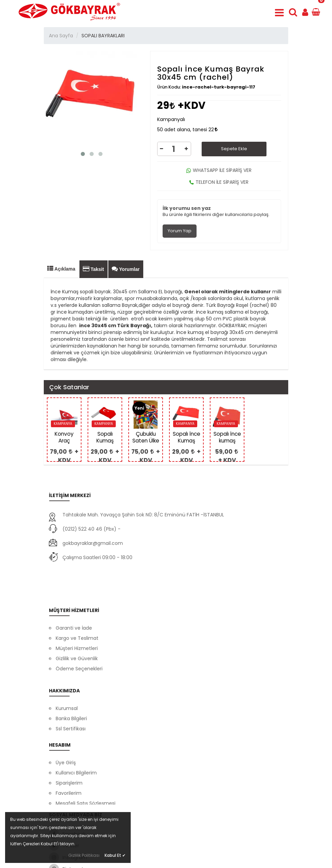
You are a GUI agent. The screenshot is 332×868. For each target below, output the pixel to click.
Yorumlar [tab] (126, 269)
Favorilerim (69, 760)
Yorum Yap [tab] (180, 231)
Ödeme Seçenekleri (79, 633)
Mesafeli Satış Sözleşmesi (86, 770)
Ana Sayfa (61, 36)
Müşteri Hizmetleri (77, 613)
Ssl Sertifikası (71, 687)
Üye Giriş (66, 730)
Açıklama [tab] (61, 269)
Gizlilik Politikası (84, 855)
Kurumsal (67, 666)
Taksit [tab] (93, 269)
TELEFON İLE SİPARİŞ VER (219, 182)
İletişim (64, 697)
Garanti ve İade (74, 593)
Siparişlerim (69, 750)
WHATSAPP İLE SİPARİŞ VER (219, 170)
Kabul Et (115, 855)
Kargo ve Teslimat (77, 603)
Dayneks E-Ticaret (144, 859)
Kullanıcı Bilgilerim (76, 740)
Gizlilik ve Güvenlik (77, 623)
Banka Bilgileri (71, 676)
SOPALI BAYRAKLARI (103, 36)
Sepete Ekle (234, 149)
